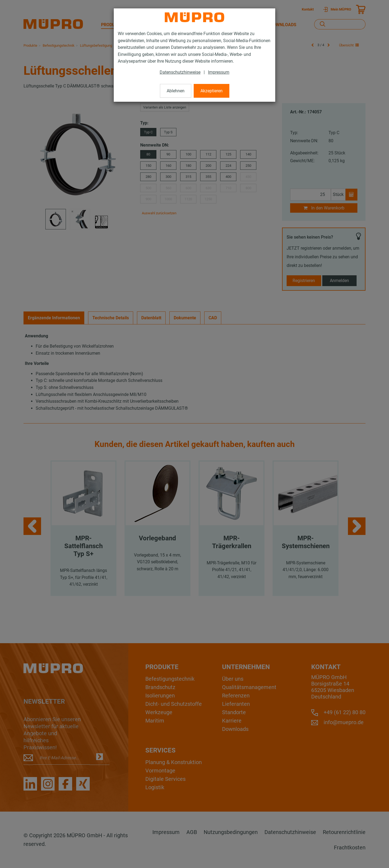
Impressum (219, 72)
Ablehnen (176, 91)
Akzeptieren (212, 91)
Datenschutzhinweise (180, 72)
